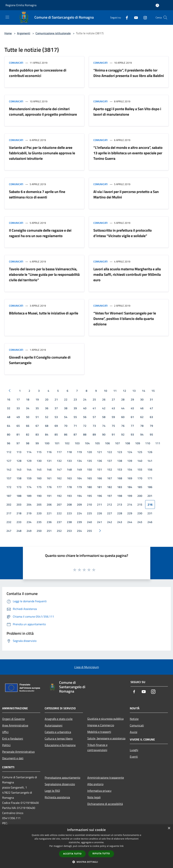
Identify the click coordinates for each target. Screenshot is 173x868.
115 (39, 452)
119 (79, 452)
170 (140, 478)
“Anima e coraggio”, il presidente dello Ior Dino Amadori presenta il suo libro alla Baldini (129, 73)
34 (28, 408)
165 (89, 478)
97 (18, 443)
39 (75, 408)
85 (56, 434)
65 (18, 426)
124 (130, 452)
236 (49, 522)
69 (56, 426)
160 (39, 478)
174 (29, 487)
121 (99, 452)
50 (28, 417)
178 (69, 487)
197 (110, 496)
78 (142, 426)
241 (99, 522)
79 (151, 426)
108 (128, 443)
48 (9, 417)
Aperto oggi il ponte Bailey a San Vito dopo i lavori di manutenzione (127, 112)
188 (19, 496)
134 (79, 461)
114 (29, 452)
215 (140, 504)
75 (113, 426)
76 (123, 426)
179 (79, 487)
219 (29, 513)
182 (110, 487)
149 (79, 469)
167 (110, 478)
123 (120, 452)
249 (29, 531)
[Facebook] (125, 17)
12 (124, 391)
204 (29, 504)
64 (9, 426)
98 (28, 443)
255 (89, 531)
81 (18, 434)
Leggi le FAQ (52, 791)
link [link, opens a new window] (122, 846)
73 (94, 426)
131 (49, 461)
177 (59, 487)
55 (75, 417)
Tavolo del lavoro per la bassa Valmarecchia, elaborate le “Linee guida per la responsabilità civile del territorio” (44, 274)
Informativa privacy (99, 791)
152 (110, 469)
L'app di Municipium (87, 667)
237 (59, 522)
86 (66, 434)
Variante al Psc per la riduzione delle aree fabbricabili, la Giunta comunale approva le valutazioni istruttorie (42, 153)
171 (150, 478)
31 (151, 399)
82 (28, 434)
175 (39, 487)
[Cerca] (165, 18)
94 (142, 434)
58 (104, 417)
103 (77, 443)
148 (69, 469)
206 (49, 504)
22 (66, 399)
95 (151, 434)
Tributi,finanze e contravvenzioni (97, 747)
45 (132, 408)
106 (107, 443)
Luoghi (134, 750)
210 (89, 504)
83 (37, 434)
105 (97, 443)
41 (94, 408)
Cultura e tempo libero (59, 739)
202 (9, 504)
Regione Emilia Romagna (21, 5)
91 (113, 434)
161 (49, 478)
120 (89, 452)
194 (79, 496)
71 (75, 426)
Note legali (94, 797)
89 (94, 434)
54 (66, 417)
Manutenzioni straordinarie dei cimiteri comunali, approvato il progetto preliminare (43, 112)
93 (132, 434)
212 (110, 504)
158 (19, 478)
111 (158, 443)
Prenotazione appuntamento (62, 778)
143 (19, 469)
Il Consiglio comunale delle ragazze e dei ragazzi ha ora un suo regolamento (40, 233)
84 (47, 434)
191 (49, 496)
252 (59, 531)
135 (89, 461)
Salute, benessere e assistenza (106, 738)
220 (39, 513)
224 (79, 513)
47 (151, 408)
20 (47, 399)
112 (9, 452)
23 (75, 399)
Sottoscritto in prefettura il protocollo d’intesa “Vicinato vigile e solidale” (123, 233)
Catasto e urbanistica (58, 732)
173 (19, 487)
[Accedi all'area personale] (157, 5)
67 (37, 426)
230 (140, 513)
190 (39, 496)
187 (9, 496)
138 (120, 461)
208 (69, 504)
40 (85, 408)
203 (19, 504)
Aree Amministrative (15, 725)
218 (19, 513)
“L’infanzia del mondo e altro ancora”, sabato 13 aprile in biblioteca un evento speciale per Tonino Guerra (128, 153)
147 (59, 469)
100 (47, 443)
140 (140, 461)
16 (9, 399)
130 (39, 461)
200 (140, 496)
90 (104, 434)
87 (75, 434)
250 (39, 531)
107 (117, 443)
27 (113, 399)
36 (47, 408)
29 (132, 399)
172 (9, 487)
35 (37, 408)
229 (130, 513)
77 (132, 426)
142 (9, 469)
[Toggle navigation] (7, 17)
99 (37, 443)
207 (59, 504)
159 (29, 478)
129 (29, 461)
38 (66, 408)
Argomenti (24, 33)
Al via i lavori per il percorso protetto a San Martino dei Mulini (126, 194)
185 (140, 487)
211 (99, 504)
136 (99, 461)
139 (130, 461)
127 (9, 461)
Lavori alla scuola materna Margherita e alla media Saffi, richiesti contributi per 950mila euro (127, 274)
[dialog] (86, 846)
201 (150, 496)
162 (59, 478)
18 (28, 399)
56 (85, 417)
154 (130, 469)
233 (19, 522)
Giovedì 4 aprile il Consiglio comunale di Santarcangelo (40, 360)
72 (85, 426)
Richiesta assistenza (57, 797)
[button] (87, 862)
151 (99, 469)
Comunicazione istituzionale (53, 33)
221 (49, 513)
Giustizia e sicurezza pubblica (105, 719)
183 (120, 487)
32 (9, 408)
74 (104, 426)
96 (9, 443)
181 (99, 487)
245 (140, 522)
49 (18, 417)
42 (104, 408)
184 (130, 487)
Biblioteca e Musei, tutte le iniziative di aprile (44, 313)
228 (120, 513)
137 (110, 461)
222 (59, 513)
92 (123, 434)
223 (69, 513)
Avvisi (134, 732)
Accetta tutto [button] (72, 854)
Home (8, 33)
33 (18, 408)
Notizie (134, 719)
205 (39, 504)
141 (150, 461)
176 (49, 487)
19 (37, 399)
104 (87, 443)
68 (47, 426)
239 (79, 522)
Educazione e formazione (60, 745)
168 (120, 478)
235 (39, 522)
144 (29, 469)
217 (9, 513)
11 (115, 391)
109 (138, 443)
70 (66, 426)
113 (19, 452)
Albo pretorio (95, 784)
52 (47, 417)
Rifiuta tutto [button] (101, 853)
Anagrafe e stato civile (59, 719)
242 (110, 522)
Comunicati (16, 63)
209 (79, 504)
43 (113, 408)
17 (18, 399)
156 (150, 469)
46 (142, 408)
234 (29, 522)
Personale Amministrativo (18, 752)
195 (89, 496)
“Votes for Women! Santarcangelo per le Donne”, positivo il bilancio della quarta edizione (125, 319)
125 (140, 452)
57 (94, 417)
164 (79, 478)
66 (28, 426)
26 (104, 399)
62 (142, 417)
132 (59, 461)
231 (150, 513)
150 (89, 469)
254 (79, 531)
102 (67, 443)
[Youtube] (135, 17)
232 (9, 522)
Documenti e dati (13, 758)
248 (19, 531)
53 (56, 417)
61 (132, 417)
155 (140, 469)
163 (69, 478)
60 (123, 417)
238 (69, 522)
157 (9, 478)
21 (56, 399)
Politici (6, 745)
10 (105, 391)
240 (89, 522)
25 (94, 399)
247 (9, 531)
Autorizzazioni (54, 725)
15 (153, 391)
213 (120, 504)
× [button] (169, 828)
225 (89, 513)
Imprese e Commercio (101, 725)
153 (120, 469)
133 (69, 461)
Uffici (5, 732)
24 (85, 399)
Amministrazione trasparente (106, 778)
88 (85, 434)
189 (29, 496)
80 (9, 434)
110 (148, 443)
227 (110, 513)
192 (59, 496)
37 (56, 408)
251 (49, 531)
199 (130, 496)
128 (19, 461)
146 (49, 469)
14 (144, 391)
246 (150, 522)
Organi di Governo (13, 719)
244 (130, 522)
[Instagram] (144, 17)
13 (134, 391)
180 (89, 487)
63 (151, 417)
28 (123, 399)
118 (69, 452)
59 (113, 417)
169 (130, 478)
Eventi (134, 757)
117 (59, 452)
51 (37, 417)
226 (99, 513)
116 (49, 452)
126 (150, 452)
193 (69, 496)
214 (130, 504)
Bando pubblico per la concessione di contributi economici (38, 73)
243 (120, 522)
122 (110, 452)
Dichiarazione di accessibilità (105, 804)
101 (57, 443)
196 (99, 496)
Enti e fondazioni (13, 739)
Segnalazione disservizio (60, 784)
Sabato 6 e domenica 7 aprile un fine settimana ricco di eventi (37, 194)
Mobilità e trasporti (99, 732)
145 (39, 469)
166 (99, 478)
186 (150, 487)
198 (120, 496)
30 (142, 399)
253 (69, 531)
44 (123, 408)
